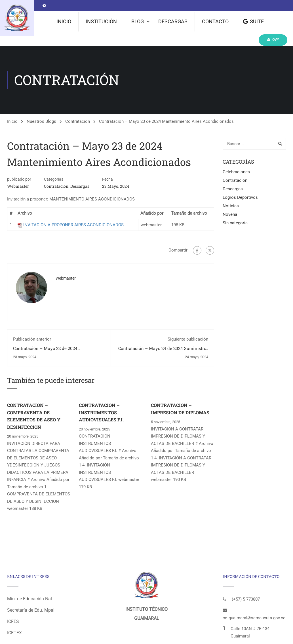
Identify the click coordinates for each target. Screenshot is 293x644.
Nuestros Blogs (41, 121)
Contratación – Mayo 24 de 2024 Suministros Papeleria (163, 351)
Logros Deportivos (240, 197)
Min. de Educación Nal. (30, 599)
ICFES (13, 621)
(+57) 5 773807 (246, 599)
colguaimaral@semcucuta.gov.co (254, 618)
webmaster (18, 186)
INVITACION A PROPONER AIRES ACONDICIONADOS (73, 225)
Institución (101, 21)
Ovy (273, 40)
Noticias (231, 206)
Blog (138, 21)
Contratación (78, 121)
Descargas (173, 21)
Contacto (215, 21)
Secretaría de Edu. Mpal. (31, 610)
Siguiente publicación (188, 339)
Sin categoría (235, 223)
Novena (230, 214)
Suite (253, 21)
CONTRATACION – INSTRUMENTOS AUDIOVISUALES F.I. (101, 412)
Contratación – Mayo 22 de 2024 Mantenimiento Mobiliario (45, 351)
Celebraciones (236, 172)
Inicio (64, 21)
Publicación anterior (32, 339)
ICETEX (14, 633)
